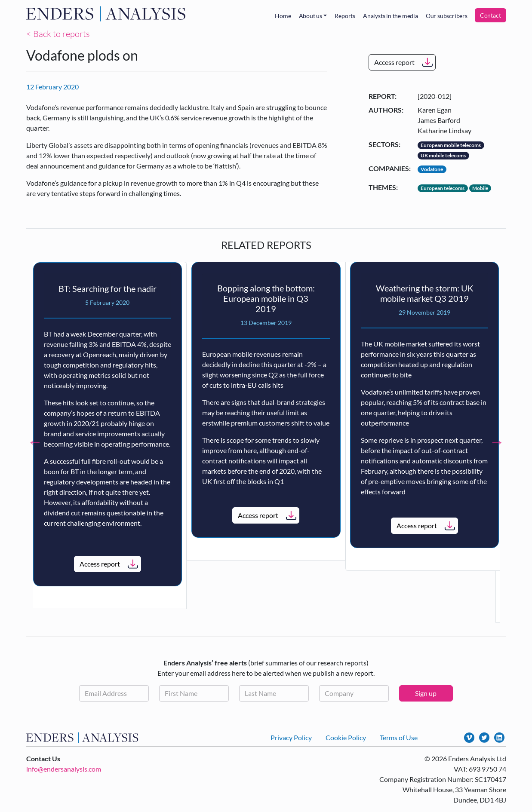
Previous (35, 442)
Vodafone (432, 169)
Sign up (426, 693)
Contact (490, 15)
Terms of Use (399, 737)
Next (497, 442)
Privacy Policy (291, 737)
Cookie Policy (346, 737)
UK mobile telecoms (443, 155)
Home (283, 16)
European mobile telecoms (451, 145)
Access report (394, 62)
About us (311, 16)
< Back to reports (58, 34)
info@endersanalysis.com (64, 769)
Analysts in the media (391, 16)
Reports (345, 16)
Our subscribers (447, 16)
